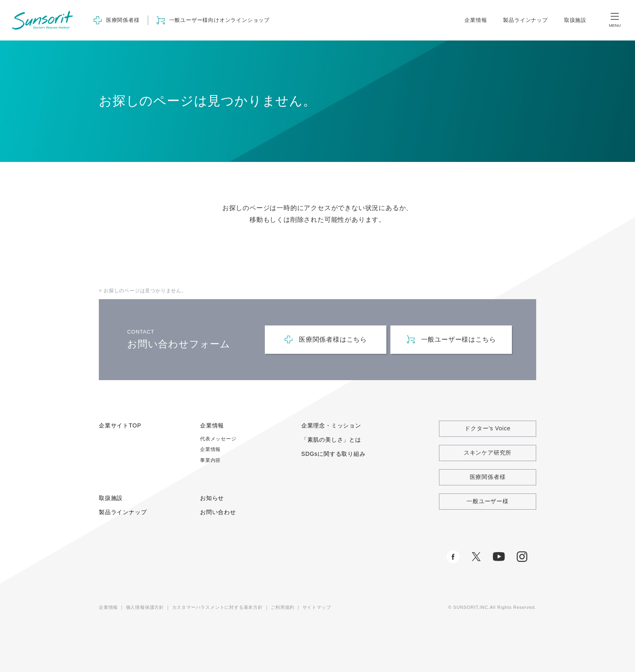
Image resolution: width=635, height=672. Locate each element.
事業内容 (210, 460)
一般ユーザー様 (488, 501)
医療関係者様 (488, 477)
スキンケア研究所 (488, 453)
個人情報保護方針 (145, 607)
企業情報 (476, 20)
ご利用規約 (282, 607)
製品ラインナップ (525, 20)
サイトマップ (317, 607)
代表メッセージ (218, 439)
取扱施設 (575, 20)
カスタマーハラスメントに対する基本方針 (217, 607)
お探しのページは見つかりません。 (145, 291)
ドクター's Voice (487, 428)
